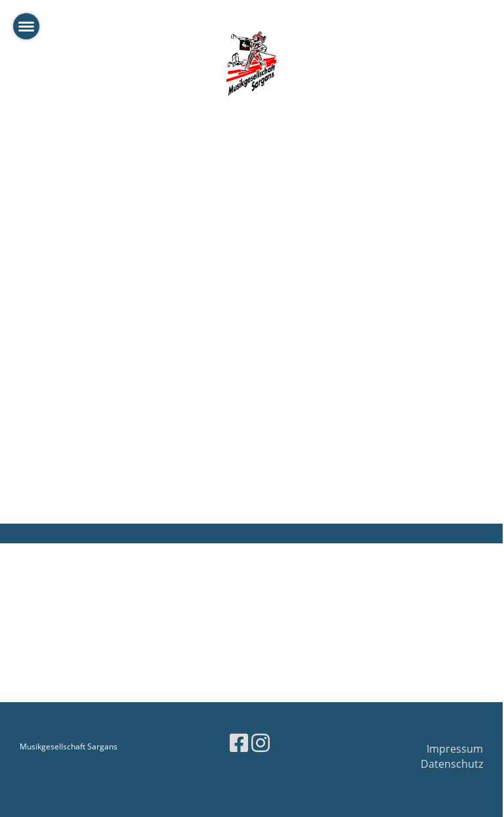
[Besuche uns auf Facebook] (239, 743)
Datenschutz (452, 764)
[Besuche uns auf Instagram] (261, 743)
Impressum (455, 749)
